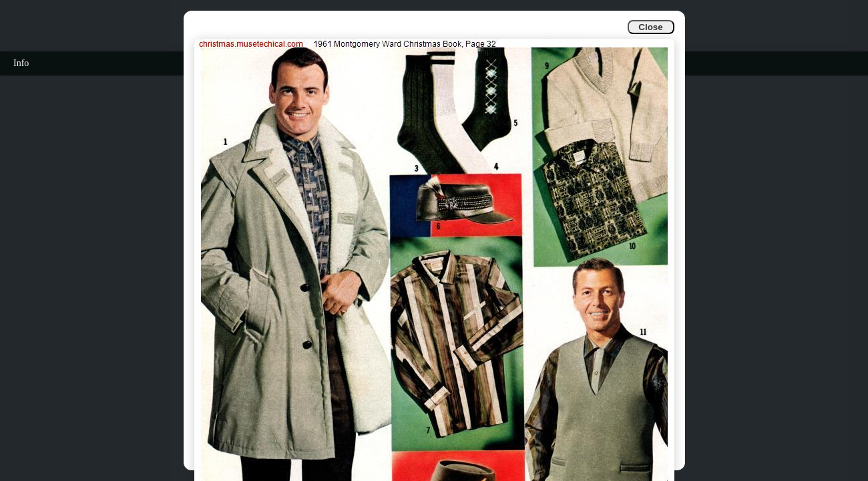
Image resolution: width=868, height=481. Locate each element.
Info (21, 63)
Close (650, 27)
